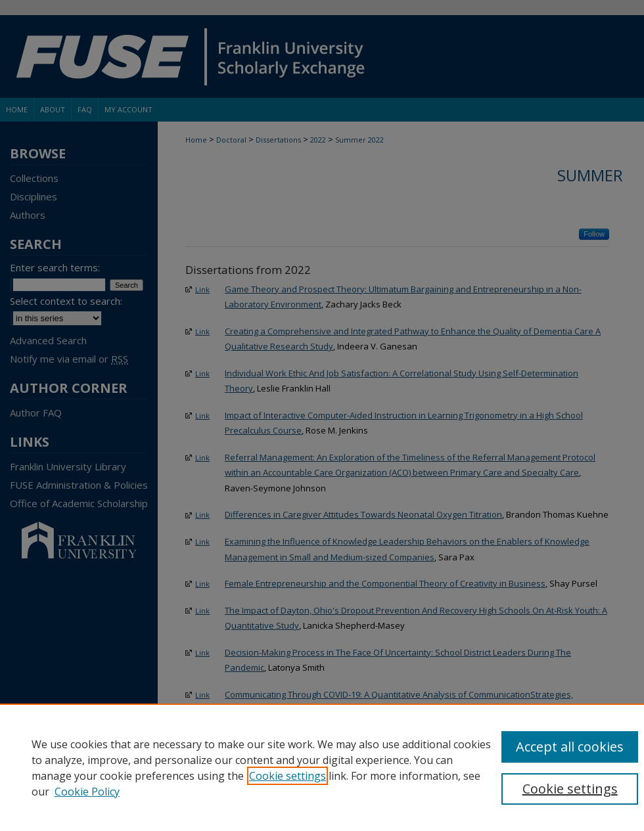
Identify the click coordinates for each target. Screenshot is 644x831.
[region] (322, 767)
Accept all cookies (570, 747)
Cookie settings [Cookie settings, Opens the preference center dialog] (570, 789)
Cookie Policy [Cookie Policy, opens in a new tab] (87, 792)
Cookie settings (287, 776)
